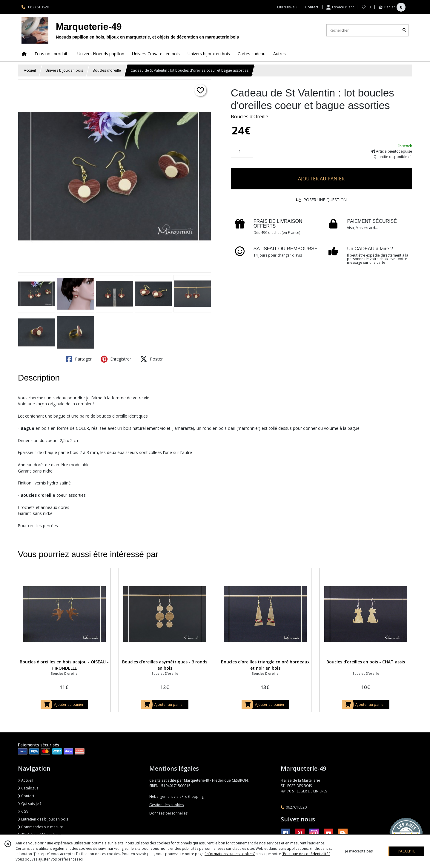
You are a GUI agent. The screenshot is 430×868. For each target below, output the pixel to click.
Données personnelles (168, 813)
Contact (312, 7)
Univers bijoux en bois (64, 70)
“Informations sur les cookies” (230, 854)
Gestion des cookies (166, 805)
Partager (79, 359)
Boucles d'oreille (107, 70)
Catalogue (28, 788)
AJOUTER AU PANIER (321, 179)
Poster (151, 359)
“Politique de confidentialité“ (306, 854)
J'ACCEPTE (407, 851)
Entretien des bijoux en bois (43, 819)
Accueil (30, 70)
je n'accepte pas (359, 851)
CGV (23, 811)
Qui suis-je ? (30, 804)
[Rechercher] (404, 30)
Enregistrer (116, 359)
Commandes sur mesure (40, 827)
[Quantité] (242, 152)
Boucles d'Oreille (249, 116)
